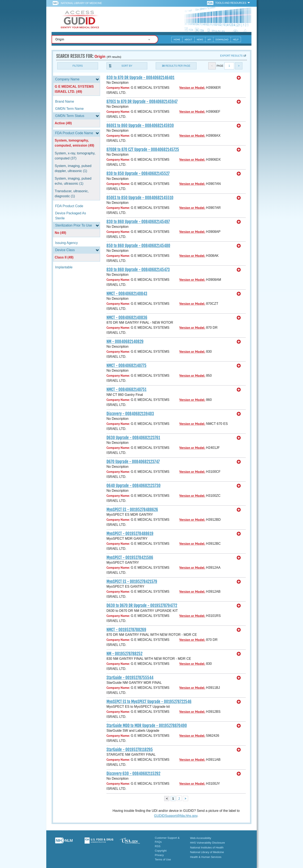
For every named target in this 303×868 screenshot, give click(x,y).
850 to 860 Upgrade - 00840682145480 (138, 246)
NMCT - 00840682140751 (126, 390)
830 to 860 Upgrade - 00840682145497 (138, 222)
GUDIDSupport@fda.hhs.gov (176, 816)
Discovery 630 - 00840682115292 (133, 774)
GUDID (80, 19)
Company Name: (118, 88)
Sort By (127, 66)
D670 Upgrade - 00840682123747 (133, 462)
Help (236, 39)
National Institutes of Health (207, 847)
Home (177, 39)
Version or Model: (192, 88)
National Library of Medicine (81, 3)
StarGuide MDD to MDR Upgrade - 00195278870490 (147, 726)
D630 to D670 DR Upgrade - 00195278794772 (142, 606)
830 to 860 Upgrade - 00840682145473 (138, 270)
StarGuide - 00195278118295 (130, 750)
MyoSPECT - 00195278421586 (130, 558)
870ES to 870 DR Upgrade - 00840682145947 (142, 102)
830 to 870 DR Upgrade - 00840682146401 (140, 78)
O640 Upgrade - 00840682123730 (134, 486)
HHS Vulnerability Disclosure (207, 843)
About (188, 39)
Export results (231, 56)
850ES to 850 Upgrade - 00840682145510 (140, 198)
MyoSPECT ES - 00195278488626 (132, 510)
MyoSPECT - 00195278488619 (130, 534)
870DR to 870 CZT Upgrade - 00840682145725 (143, 150)
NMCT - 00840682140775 (126, 366)
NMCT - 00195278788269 (126, 630)
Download (222, 39)
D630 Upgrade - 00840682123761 (133, 438)
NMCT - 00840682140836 (127, 318)
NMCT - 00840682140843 (127, 294)
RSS (158, 846)
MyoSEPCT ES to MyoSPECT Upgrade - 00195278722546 (149, 702)
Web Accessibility (201, 838)
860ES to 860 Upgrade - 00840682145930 (140, 126)
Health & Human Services (206, 857)
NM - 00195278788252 (124, 654)
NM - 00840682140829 (125, 342)
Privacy (159, 855)
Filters (78, 66)
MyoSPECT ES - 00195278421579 (132, 582)
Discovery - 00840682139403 (130, 414)
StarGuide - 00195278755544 (130, 678)
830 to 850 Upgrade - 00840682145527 (138, 174)
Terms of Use (163, 859)
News (200, 39)
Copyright (161, 851)
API (209, 39)
